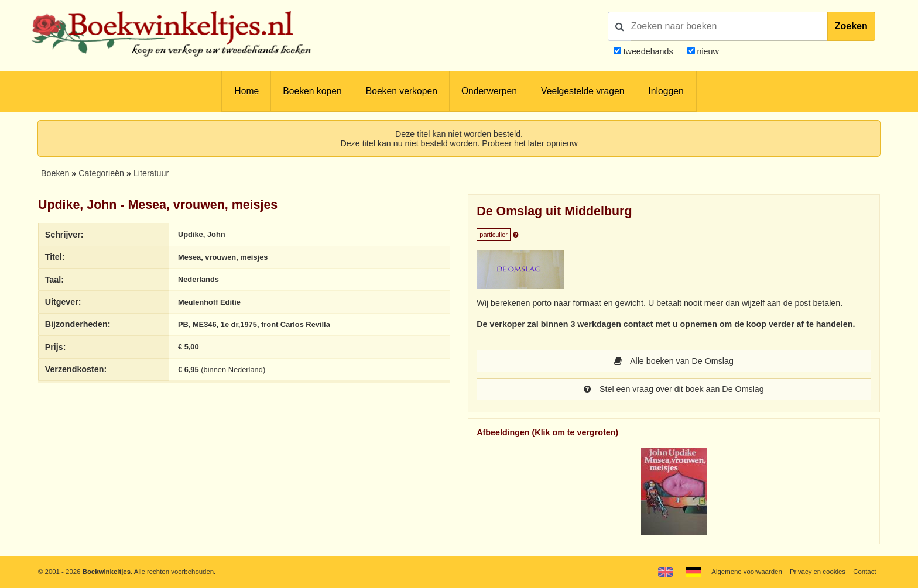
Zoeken (851, 26)
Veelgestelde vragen (583, 91)
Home (246, 91)
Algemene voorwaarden (746, 572)
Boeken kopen (312, 91)
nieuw (707, 51)
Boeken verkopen (402, 91)
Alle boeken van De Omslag (674, 361)
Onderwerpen (489, 91)
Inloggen (666, 91)
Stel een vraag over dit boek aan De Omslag (674, 389)
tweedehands (648, 51)
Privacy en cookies (818, 572)
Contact (864, 572)
